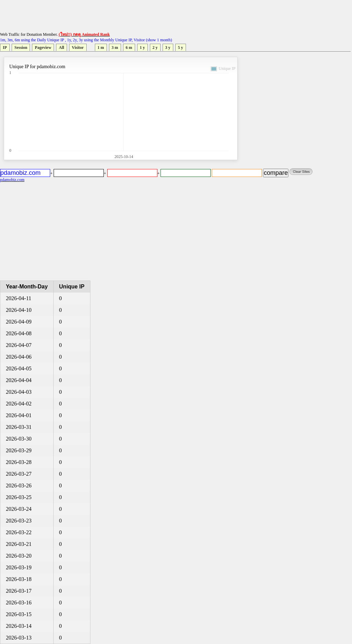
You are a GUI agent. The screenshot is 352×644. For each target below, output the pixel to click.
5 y (181, 47)
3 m (115, 47)
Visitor (78, 47)
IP (5, 47)
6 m (129, 47)
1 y (142, 47)
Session (21, 47)
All (61, 47)
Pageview (43, 47)
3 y (168, 47)
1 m (101, 47)
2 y (155, 47)
